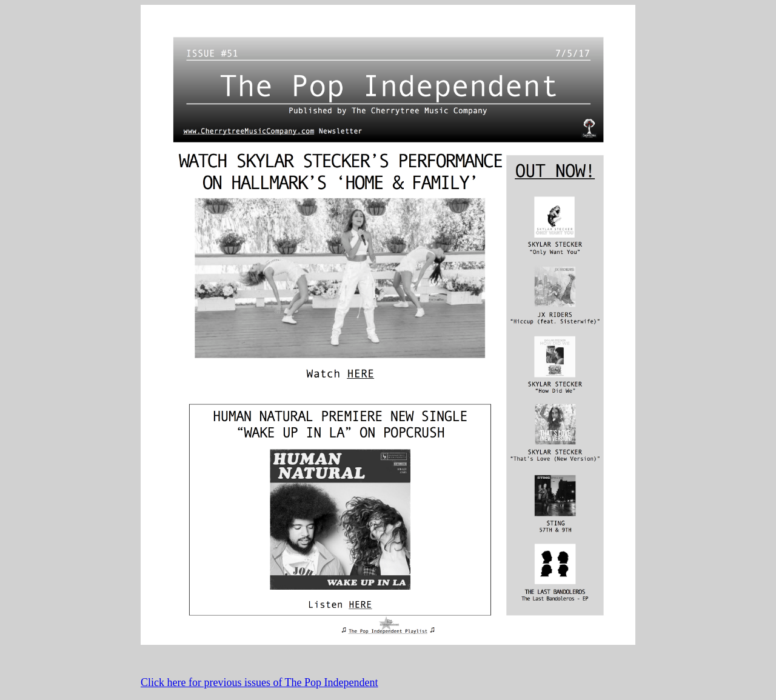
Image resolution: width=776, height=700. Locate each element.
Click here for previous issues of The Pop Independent (259, 682)
